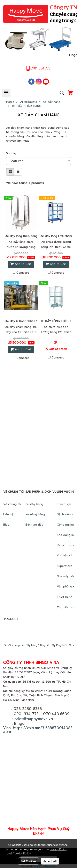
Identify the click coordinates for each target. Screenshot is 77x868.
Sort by (13, 153)
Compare (23, 273)
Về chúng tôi (12, 504)
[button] (61, 93)
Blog (6, 525)
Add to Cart (21, 264)
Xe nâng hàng (35, 514)
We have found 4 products (25, 183)
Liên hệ (8, 514)
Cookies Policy (22, 853)
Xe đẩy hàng (34, 504)
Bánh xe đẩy (35, 525)
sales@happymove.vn (34, 719)
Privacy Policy (58, 849)
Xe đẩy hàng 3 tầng (34, 645)
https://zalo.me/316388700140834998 (38, 730)
